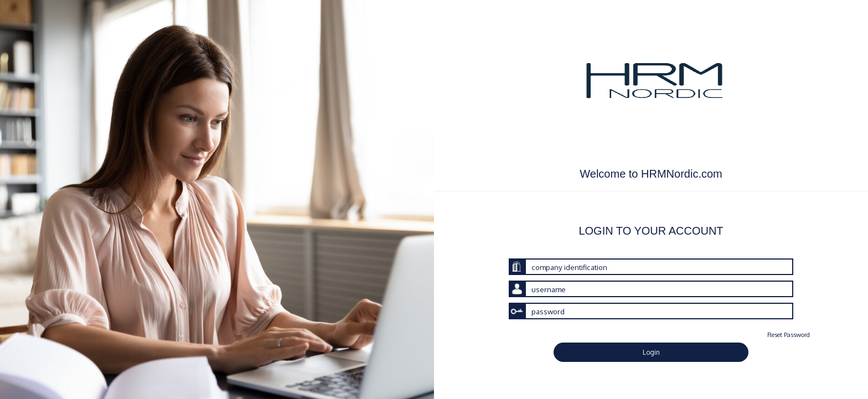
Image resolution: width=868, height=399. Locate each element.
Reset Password (789, 335)
